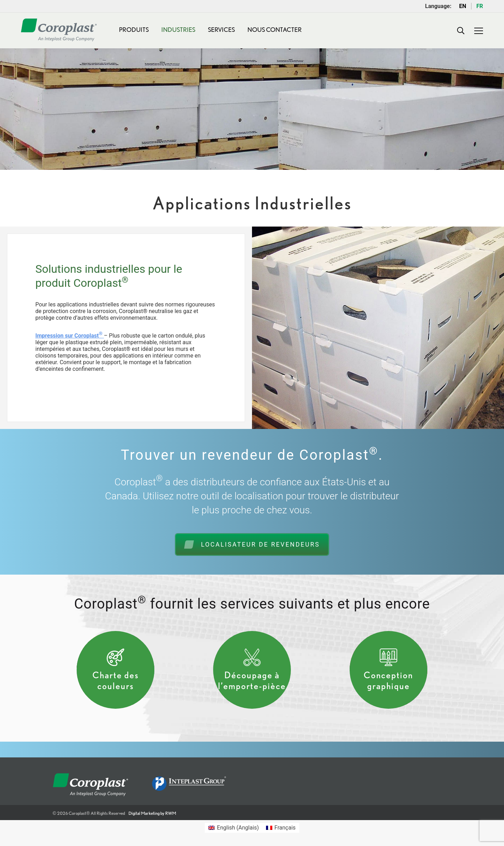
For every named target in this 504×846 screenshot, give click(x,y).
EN (463, 6)
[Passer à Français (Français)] (281, 828)
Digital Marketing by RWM (152, 813)
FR (480, 6)
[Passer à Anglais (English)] (233, 828)
